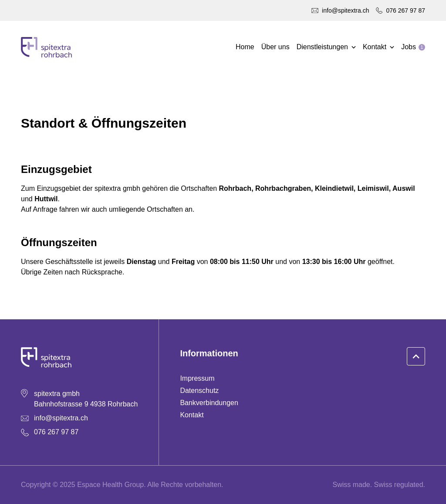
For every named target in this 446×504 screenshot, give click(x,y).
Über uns (275, 47)
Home (245, 47)
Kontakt (192, 415)
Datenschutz (199, 391)
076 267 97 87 (405, 10)
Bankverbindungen (209, 403)
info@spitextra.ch (345, 10)
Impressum (197, 378)
